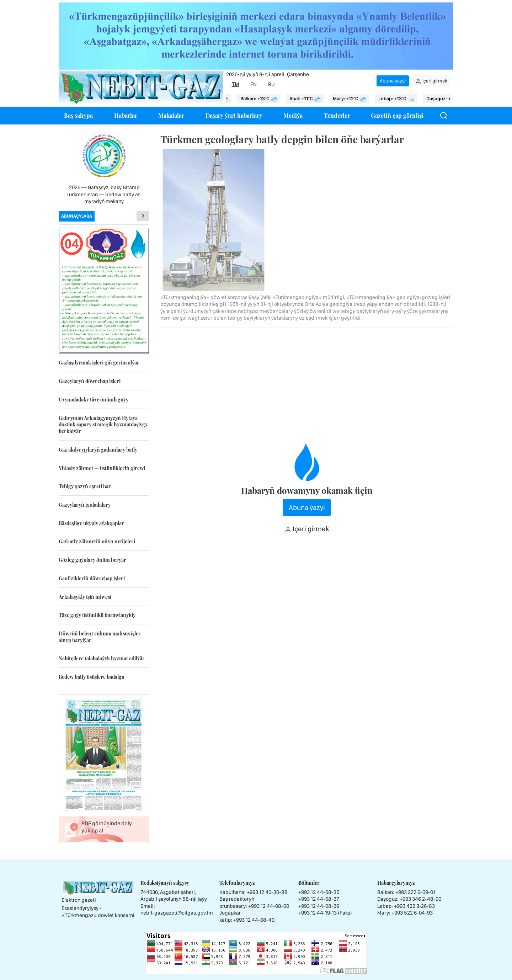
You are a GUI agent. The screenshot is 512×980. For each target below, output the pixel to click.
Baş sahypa (78, 115)
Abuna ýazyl (393, 81)
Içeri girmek (431, 81)
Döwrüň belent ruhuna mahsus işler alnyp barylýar (100, 637)
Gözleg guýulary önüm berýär (92, 560)
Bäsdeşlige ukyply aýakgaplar (91, 523)
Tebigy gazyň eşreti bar (85, 486)
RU (271, 84)
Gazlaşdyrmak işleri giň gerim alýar (99, 363)
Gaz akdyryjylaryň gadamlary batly (98, 450)
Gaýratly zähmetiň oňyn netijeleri (97, 541)
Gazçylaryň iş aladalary (85, 505)
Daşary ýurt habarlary (234, 115)
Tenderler (337, 115)
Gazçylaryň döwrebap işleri (90, 381)
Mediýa (293, 115)
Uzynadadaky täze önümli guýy (94, 400)
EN (254, 84)
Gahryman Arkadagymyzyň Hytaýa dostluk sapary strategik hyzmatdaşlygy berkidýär (103, 425)
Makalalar (171, 115)
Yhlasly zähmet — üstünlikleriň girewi (102, 468)
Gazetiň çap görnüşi (397, 115)
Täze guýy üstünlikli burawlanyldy (97, 615)
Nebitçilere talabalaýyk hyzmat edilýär (102, 658)
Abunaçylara (77, 216)
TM (235, 84)
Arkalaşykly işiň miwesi (85, 597)
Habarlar (126, 115)
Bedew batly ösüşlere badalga (91, 677)
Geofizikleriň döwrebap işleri (92, 578)
